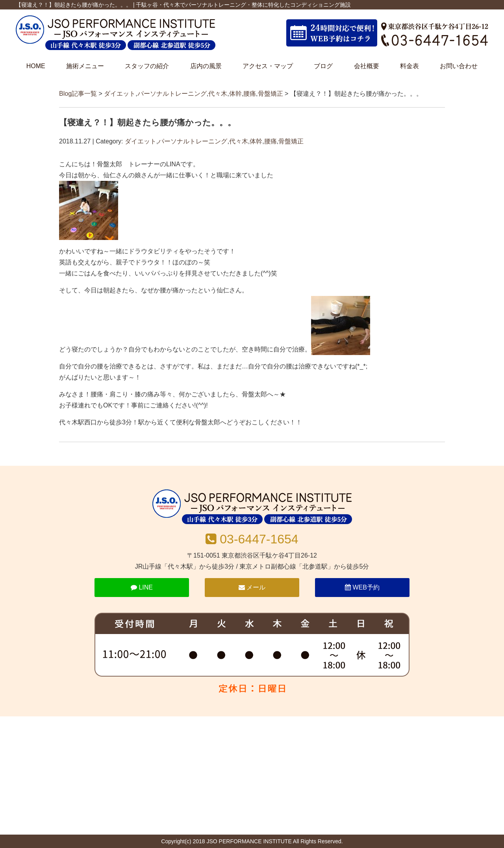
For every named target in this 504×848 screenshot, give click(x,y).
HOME (36, 66)
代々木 (218, 94)
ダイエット (120, 94)
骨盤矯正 (271, 94)
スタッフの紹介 (147, 66)
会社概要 (367, 66)
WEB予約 (362, 587)
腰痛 (250, 94)
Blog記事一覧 (78, 94)
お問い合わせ (459, 66)
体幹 (235, 94)
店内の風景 (206, 66)
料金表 (409, 66)
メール (252, 587)
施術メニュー (85, 66)
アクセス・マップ (268, 66)
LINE (142, 587)
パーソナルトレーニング (172, 94)
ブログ (323, 66)
